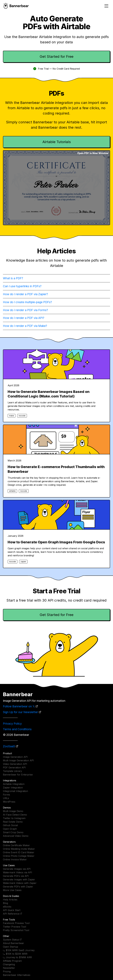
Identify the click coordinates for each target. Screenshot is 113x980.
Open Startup (11, 947)
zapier (23, 562)
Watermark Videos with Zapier (20, 883)
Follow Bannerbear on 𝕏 (19, 706)
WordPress (9, 802)
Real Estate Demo (13, 822)
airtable (12, 491)
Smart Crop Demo (13, 832)
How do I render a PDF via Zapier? (25, 294)
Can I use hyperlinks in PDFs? (22, 286)
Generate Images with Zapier (19, 879)
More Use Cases (12, 890)
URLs (6, 798)
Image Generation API (15, 757)
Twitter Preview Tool (14, 927)
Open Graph (10, 829)
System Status (11, 940)
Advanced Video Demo (16, 836)
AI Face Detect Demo (15, 815)
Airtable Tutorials (57, 142)
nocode (22, 416)
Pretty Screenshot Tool (16, 930)
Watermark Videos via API (18, 872)
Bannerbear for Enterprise (18, 775)
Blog (5, 903)
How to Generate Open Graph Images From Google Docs (56, 542)
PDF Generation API (14, 767)
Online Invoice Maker (15, 859)
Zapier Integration (13, 788)
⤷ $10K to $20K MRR (15, 954)
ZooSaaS (9, 746)
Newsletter (9, 968)
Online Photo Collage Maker (19, 856)
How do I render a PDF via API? (24, 318)
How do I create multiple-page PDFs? (27, 302)
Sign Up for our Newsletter (20, 712)
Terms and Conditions (17, 729)
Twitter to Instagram (14, 818)
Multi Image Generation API (18, 760)
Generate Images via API (17, 869)
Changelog (9, 964)
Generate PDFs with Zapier (18, 887)
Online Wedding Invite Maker (19, 849)
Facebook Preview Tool (16, 923)
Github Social (10, 825)
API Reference (11, 914)
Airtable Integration (14, 784)
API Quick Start (12, 910)
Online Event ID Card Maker (19, 852)
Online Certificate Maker (16, 845)
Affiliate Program (12, 961)
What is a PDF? (13, 278)
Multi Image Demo (13, 811)
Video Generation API (15, 764)
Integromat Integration (15, 791)
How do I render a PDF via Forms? (25, 310)
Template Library (12, 771)
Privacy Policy (12, 724)
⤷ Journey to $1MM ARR (17, 957)
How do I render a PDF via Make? (25, 326)
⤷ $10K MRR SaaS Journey (19, 950)
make (12, 416)
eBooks (7, 907)
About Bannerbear (13, 943)
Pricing (7, 971)
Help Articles (10, 900)
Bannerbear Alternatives (17, 975)
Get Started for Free (57, 57)
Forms (6, 795)
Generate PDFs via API (16, 876)
